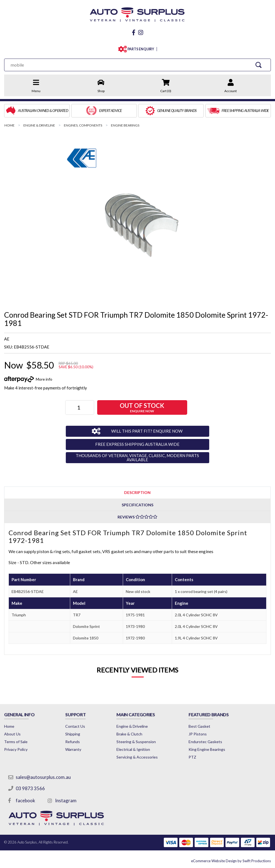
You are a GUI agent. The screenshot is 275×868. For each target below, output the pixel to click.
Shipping (73, 734)
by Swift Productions (231, 861)
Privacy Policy (16, 749)
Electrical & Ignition (133, 749)
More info (44, 379)
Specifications (137, 505)
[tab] (137, 492)
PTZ (192, 757)
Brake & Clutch (129, 734)
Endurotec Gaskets (205, 742)
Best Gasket (199, 726)
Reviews (137, 517)
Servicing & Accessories (137, 757)
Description (137, 492)
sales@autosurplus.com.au (43, 777)
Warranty (73, 749)
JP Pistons (198, 734)
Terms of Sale (16, 742)
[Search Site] (259, 65)
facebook (25, 800)
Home (9, 726)
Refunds (73, 742)
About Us (12, 734)
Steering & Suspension (136, 742)
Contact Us (75, 726)
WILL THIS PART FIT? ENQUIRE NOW (147, 431)
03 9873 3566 (30, 788)
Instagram (66, 800)
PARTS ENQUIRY (140, 49)
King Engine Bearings (207, 749)
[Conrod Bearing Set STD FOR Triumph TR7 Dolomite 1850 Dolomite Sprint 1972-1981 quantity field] (80, 407)
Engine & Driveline (132, 726)
